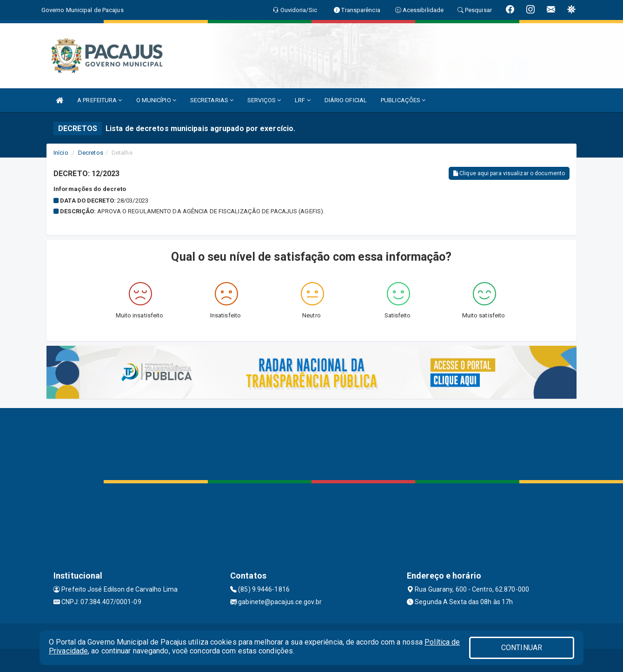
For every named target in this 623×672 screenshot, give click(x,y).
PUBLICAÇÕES (403, 100)
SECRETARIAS (212, 100)
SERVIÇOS (264, 100)
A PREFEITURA (99, 100)
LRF (303, 100)
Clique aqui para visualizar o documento (509, 173)
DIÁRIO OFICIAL (346, 100)
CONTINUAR (522, 648)
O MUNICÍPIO (156, 100)
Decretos (91, 153)
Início (61, 153)
